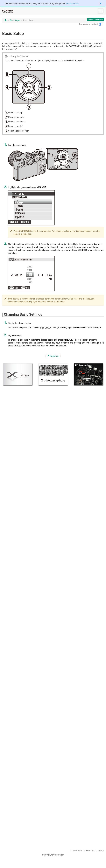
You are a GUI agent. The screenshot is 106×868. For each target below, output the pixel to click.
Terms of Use (89, 851)
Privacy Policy (72, 4)
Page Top (53, 356)
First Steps (15, 20)
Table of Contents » (95, 19)
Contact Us (100, 851)
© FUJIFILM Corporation (53, 855)
